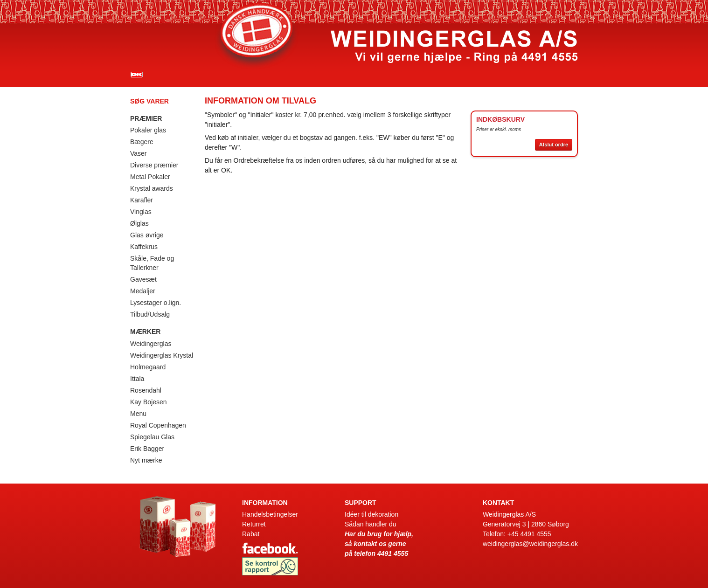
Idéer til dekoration (371, 514)
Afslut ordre (554, 145)
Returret (254, 524)
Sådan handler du (371, 524)
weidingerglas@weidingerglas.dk (530, 544)
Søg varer (149, 101)
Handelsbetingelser (270, 514)
